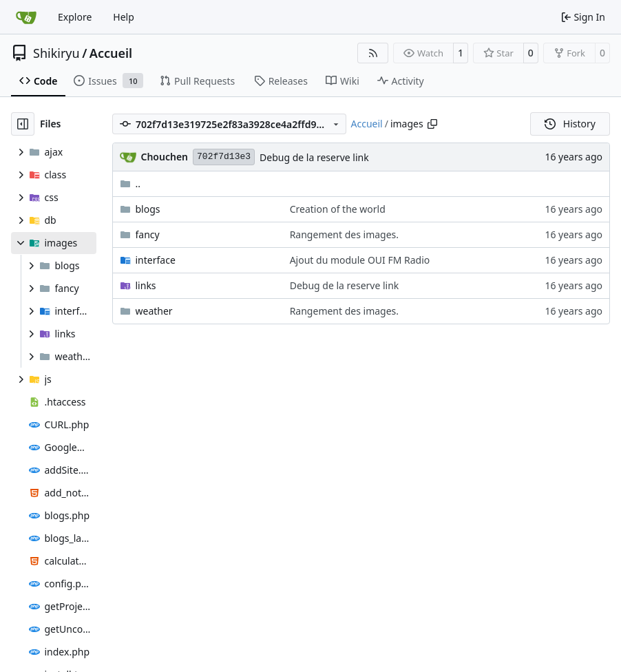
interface (156, 260)
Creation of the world (338, 209)
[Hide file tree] (23, 124)
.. (130, 183)
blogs (148, 209)
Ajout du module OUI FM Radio (360, 260)
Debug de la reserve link (314, 157)
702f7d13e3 (224, 157)
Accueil (111, 53)
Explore (75, 17)
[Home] (26, 17)
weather (154, 311)
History (570, 124)
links (146, 285)
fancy (148, 234)
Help (124, 17)
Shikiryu (56, 53)
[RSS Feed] (373, 53)
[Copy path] (432, 124)
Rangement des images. (344, 234)
